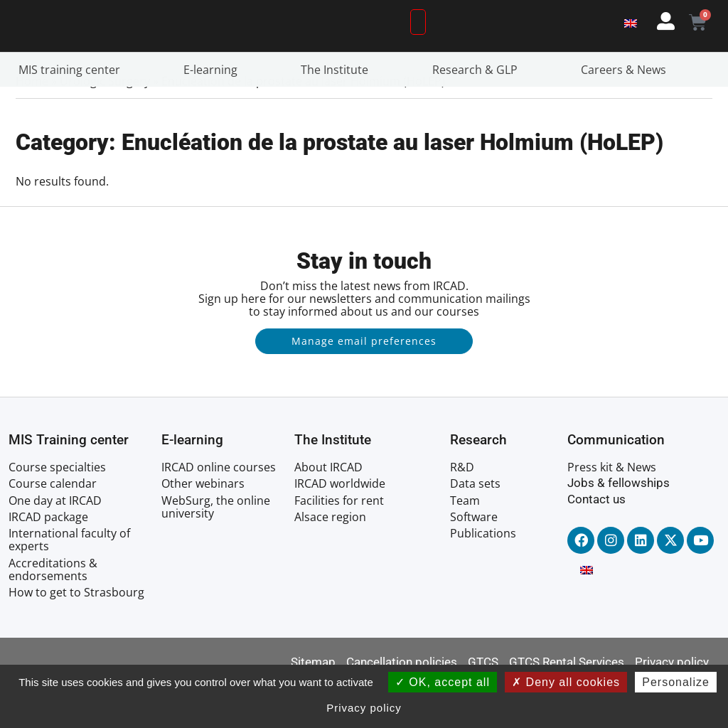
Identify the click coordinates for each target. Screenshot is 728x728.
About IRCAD (328, 510)
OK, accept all (443, 682)
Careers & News (627, 112)
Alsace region (330, 560)
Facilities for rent (339, 543)
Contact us (596, 542)
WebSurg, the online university (216, 550)
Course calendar (53, 527)
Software (474, 560)
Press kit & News (612, 510)
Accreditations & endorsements (53, 612)
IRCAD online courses (219, 510)
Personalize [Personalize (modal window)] (676, 682)
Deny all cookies (566, 682)
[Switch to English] (631, 44)
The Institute (338, 112)
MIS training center (73, 112)
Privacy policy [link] (364, 708)
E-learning (214, 112)
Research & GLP (478, 112)
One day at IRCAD (55, 543)
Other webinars (203, 527)
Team (465, 543)
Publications (483, 576)
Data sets (475, 527)
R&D (462, 510)
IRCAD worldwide (340, 527)
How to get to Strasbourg (76, 635)
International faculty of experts (69, 582)
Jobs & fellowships (619, 526)
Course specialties (57, 510)
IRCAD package (48, 560)
